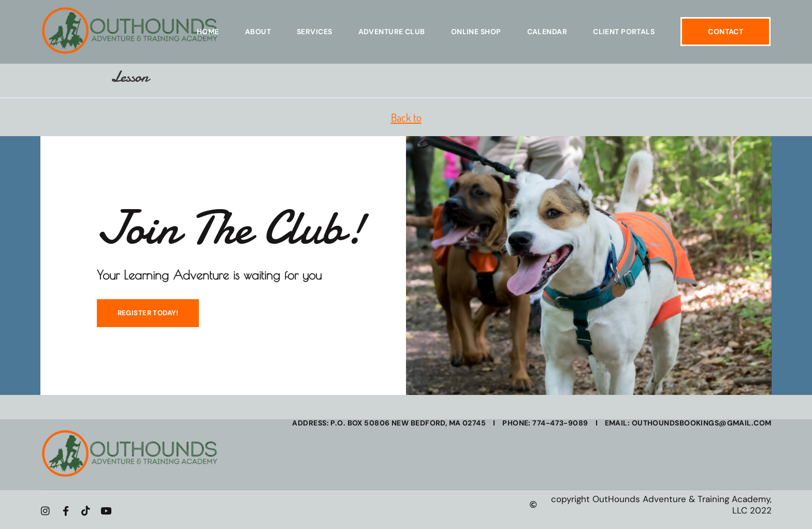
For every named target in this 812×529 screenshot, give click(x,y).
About (258, 32)
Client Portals (624, 32)
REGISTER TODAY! (145, 316)
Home (208, 32)
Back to (406, 117)
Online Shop (476, 32)
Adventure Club (392, 32)
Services (315, 32)
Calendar (547, 32)
